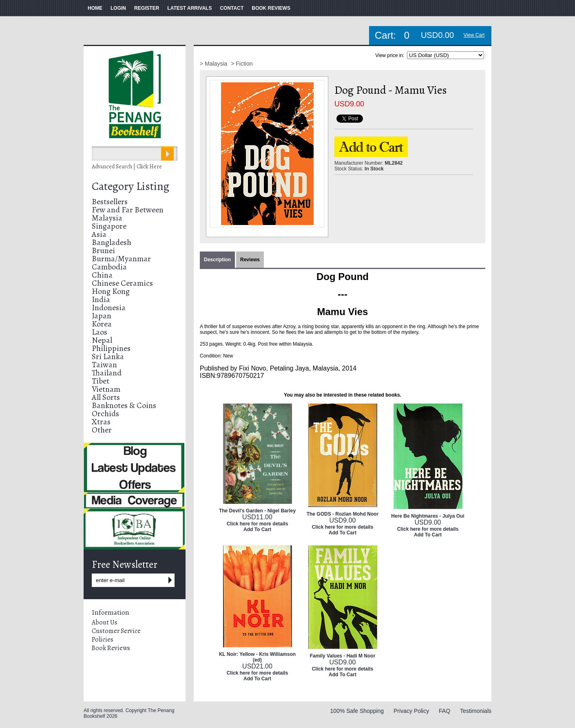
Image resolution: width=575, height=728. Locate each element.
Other (102, 430)
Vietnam (106, 389)
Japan (102, 316)
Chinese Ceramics (122, 283)
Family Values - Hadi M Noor (343, 656)
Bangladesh (112, 242)
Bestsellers (110, 202)
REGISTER (147, 8)
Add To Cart (257, 529)
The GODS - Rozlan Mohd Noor (343, 514)
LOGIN (118, 8)
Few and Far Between (128, 210)
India (101, 299)
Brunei (103, 250)
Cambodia (109, 267)
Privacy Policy (411, 711)
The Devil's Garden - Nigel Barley (257, 511)
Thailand (107, 373)
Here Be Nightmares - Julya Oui (428, 516)
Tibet (101, 381)
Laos (100, 332)
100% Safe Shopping (357, 711)
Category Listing (130, 186)
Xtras (101, 422)
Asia (99, 234)
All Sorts (106, 397)
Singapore (109, 226)
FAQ (445, 711)
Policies (103, 640)
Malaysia (107, 218)
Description (217, 260)
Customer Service (116, 631)
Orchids (105, 414)
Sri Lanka (108, 356)
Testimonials (476, 711)
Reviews (250, 260)
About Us (105, 622)
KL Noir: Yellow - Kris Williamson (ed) (257, 657)
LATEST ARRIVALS (189, 8)
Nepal (102, 340)
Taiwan (104, 365)
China (102, 275)
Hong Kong (111, 291)
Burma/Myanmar (121, 259)
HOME (95, 8)
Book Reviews (111, 648)
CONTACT (232, 8)
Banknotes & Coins (124, 405)
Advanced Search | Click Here (127, 167)
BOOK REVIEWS (271, 8)
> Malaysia (214, 64)
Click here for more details (258, 524)
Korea (102, 324)
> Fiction (242, 64)
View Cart (474, 35)
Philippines (111, 348)
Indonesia (109, 308)
